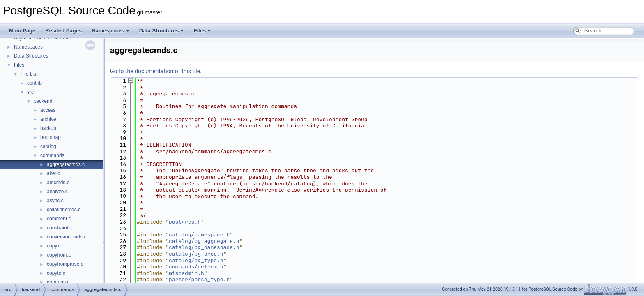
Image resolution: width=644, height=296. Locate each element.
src (30, 92)
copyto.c (56, 273)
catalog (48, 146)
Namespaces (110, 31)
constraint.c (59, 228)
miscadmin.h (186, 273)
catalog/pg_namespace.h (204, 247)
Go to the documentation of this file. (156, 71)
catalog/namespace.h (199, 235)
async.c (55, 201)
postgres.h (185, 222)
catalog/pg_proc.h (196, 254)
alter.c (53, 173)
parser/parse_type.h (199, 279)
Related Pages (63, 31)
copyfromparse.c (65, 264)
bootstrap (51, 137)
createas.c (58, 282)
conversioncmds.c (67, 237)
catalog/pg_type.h (196, 260)
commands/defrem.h (196, 267)
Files (202, 31)
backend (43, 101)
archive (48, 119)
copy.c (54, 246)
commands (52, 155)
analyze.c (57, 192)
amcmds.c (58, 183)
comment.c (59, 219)
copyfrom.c (59, 255)
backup (48, 128)
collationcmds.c (64, 210)
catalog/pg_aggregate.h (204, 241)
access (48, 110)
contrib (34, 83)
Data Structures (162, 31)
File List (29, 74)
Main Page (22, 31)
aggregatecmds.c (66, 164)
